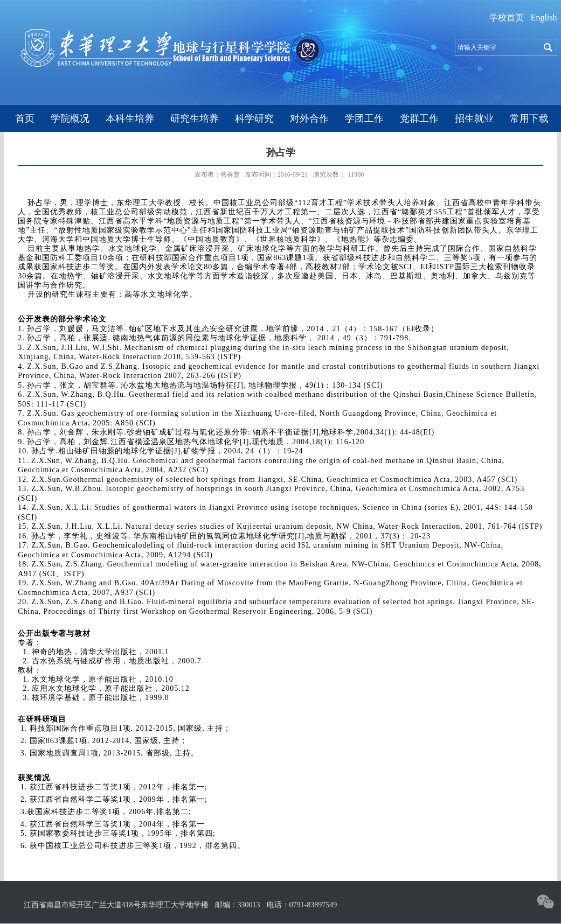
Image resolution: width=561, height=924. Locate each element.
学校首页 (507, 17)
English (544, 17)
